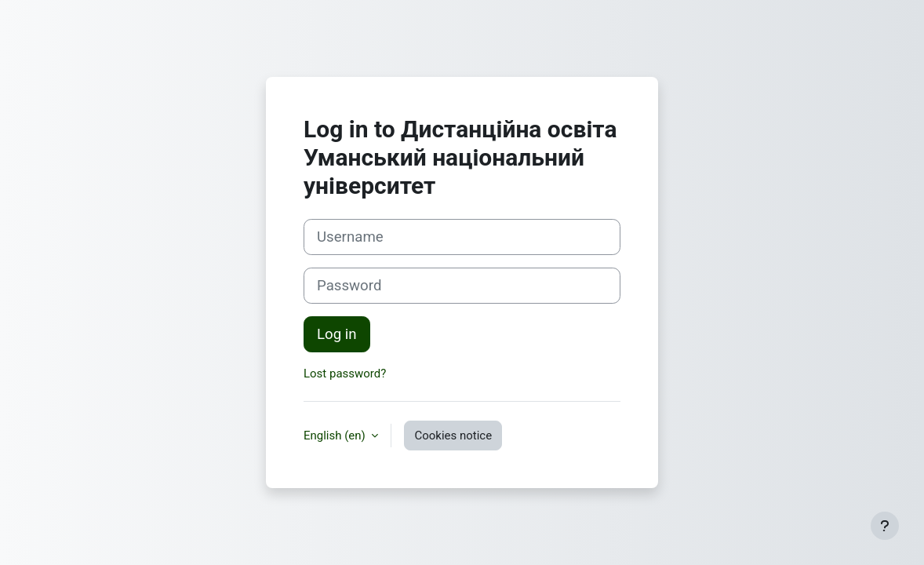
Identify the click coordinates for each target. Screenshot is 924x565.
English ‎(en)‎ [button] (336, 436)
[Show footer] (885, 526)
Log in (337, 334)
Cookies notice (453, 436)
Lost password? (345, 374)
